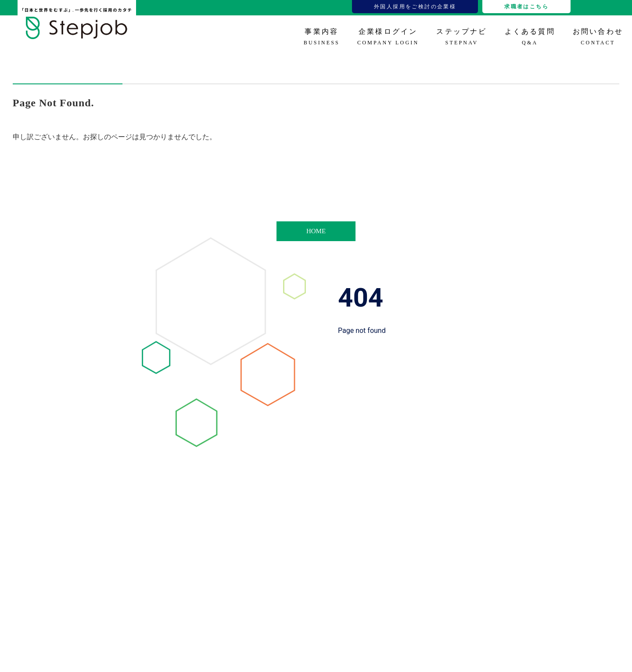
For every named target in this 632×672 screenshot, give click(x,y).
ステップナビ (461, 37)
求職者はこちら (526, 7)
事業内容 (322, 37)
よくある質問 (530, 37)
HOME (316, 231)
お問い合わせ (598, 37)
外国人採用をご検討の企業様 (415, 7)
